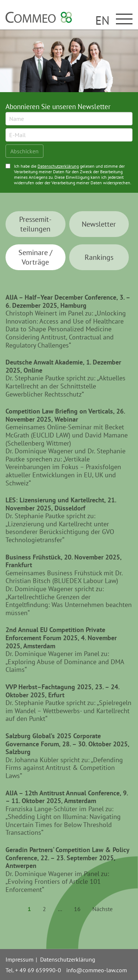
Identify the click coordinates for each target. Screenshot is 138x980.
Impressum (20, 959)
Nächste (102, 909)
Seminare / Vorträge (35, 257)
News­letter (99, 224)
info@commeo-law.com (97, 970)
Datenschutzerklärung (58, 166)
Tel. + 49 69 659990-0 (33, 970)
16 (77, 909)
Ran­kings (99, 257)
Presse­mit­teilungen (35, 224)
